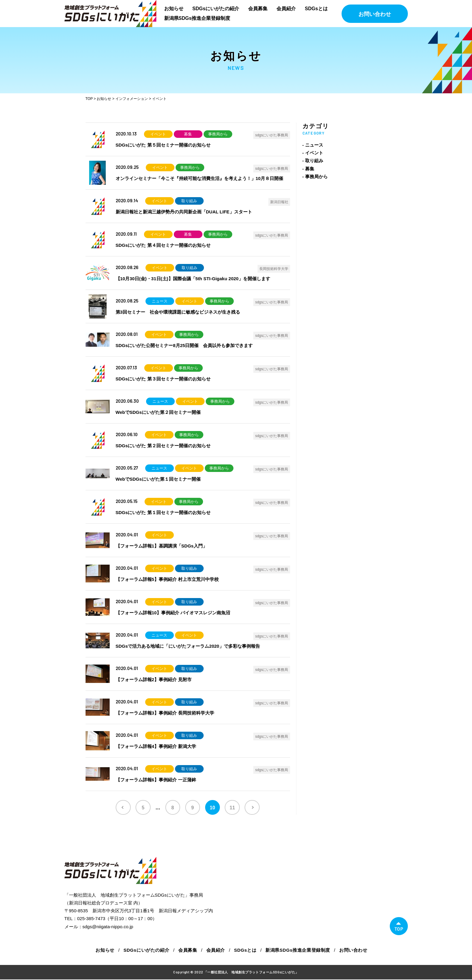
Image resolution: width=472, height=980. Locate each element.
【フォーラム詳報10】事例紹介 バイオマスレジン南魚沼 (173, 613)
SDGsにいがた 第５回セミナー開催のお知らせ (163, 145)
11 (233, 808)
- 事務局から (315, 177)
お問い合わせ (375, 14)
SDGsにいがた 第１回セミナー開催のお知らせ (163, 512)
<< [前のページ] (121, 808)
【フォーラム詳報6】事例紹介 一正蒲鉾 (156, 780)
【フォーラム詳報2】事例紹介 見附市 (154, 679)
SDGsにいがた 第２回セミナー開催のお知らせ (163, 446)
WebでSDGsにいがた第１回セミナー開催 (158, 479)
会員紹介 (286, 9)
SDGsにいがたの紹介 (216, 9)
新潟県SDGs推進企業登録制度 (197, 18)
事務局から (218, 134)
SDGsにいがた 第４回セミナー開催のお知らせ (163, 245)
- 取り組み (313, 161)
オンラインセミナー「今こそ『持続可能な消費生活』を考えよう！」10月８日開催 (200, 178)
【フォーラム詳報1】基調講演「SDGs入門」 (161, 546)
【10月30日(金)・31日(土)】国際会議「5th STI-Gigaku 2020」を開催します (193, 279)
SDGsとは (316, 9)
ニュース (160, 301)
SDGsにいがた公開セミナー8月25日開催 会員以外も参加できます (184, 345)
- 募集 (308, 169)
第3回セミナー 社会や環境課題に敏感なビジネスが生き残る (178, 312)
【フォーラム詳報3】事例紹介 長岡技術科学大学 (165, 713)
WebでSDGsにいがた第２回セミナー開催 (158, 412)
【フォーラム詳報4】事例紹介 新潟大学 (156, 746)
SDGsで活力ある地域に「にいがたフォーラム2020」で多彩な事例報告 (188, 646)
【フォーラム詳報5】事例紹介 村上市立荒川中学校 (167, 579)
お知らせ (174, 9)
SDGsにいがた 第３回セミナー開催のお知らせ (163, 379)
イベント (158, 134)
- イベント (313, 153)
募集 (188, 134)
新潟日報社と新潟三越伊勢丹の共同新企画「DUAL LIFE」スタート (184, 212)
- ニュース (313, 145)
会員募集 (258, 9)
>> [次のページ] (254, 808)
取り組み (189, 201)
